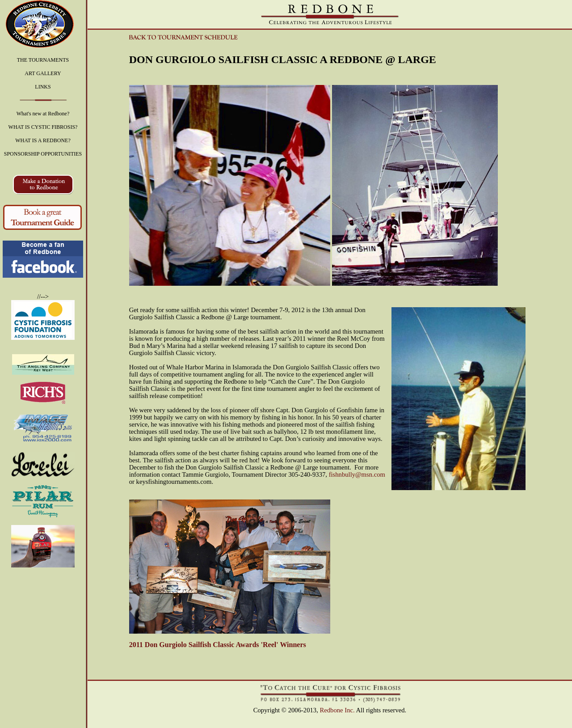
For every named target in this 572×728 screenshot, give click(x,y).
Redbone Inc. (337, 710)
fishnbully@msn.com (357, 474)
